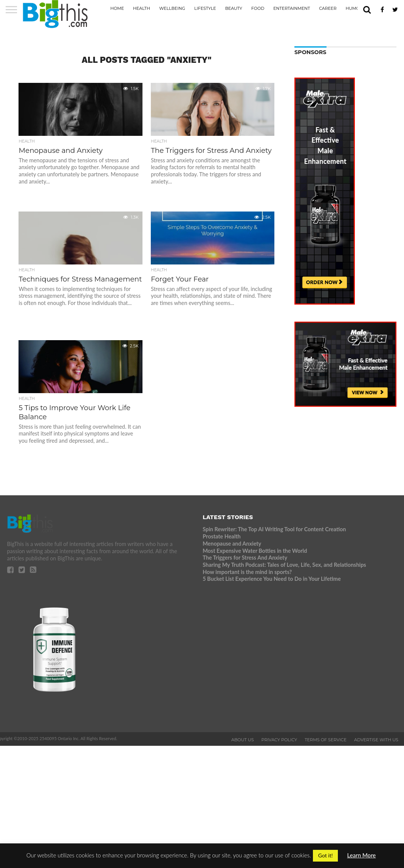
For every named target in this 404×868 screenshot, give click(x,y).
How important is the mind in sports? (247, 572)
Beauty (234, 8)
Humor (354, 8)
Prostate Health (221, 536)
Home (117, 8)
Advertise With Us (376, 740)
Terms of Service (326, 740)
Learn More (362, 855)
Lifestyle (205, 8)
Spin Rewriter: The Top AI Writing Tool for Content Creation (274, 529)
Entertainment (292, 8)
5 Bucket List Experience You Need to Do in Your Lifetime (272, 579)
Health (142, 8)
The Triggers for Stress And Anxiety (245, 558)
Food (258, 8)
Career (328, 8)
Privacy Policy (279, 740)
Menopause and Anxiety (232, 544)
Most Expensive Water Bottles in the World (255, 551)
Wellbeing (172, 8)
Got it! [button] (326, 855)
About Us (243, 740)
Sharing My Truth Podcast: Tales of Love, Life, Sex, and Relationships (284, 565)
